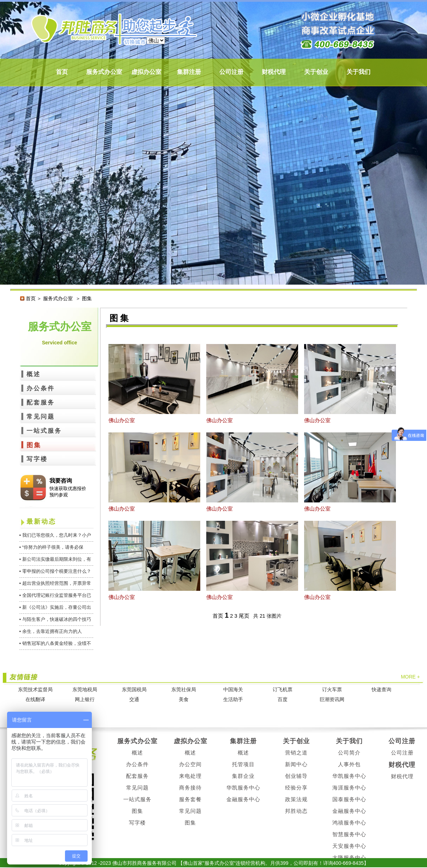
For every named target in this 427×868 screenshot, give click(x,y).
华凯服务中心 (243, 788)
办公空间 (190, 764)
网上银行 (85, 700)
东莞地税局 (85, 690)
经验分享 (296, 788)
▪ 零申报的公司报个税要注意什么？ (55, 571)
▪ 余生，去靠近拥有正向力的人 (51, 631)
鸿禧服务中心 (349, 823)
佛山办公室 (122, 420)
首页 (62, 72)
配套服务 (41, 403)
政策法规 (296, 799)
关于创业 (316, 72)
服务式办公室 (104, 72)
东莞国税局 (134, 690)
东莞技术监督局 (35, 690)
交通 (134, 700)
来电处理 (190, 776)
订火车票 (332, 690)
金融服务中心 (243, 799)
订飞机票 (283, 690)
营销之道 (296, 753)
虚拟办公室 (146, 72)
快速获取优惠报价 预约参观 (68, 492)
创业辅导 (296, 776)
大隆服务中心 (349, 858)
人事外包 (349, 764)
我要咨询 (61, 481)
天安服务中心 (349, 846)
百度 (283, 700)
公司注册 (231, 72)
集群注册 (189, 72)
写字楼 (37, 459)
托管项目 (243, 764)
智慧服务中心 (349, 834)
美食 (184, 700)
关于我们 (358, 72)
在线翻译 (35, 700)
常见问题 (41, 417)
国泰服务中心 (349, 799)
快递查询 (381, 690)
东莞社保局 (184, 690)
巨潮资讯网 (332, 700)
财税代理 (274, 72)
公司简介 (349, 753)
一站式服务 (44, 431)
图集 (34, 445)
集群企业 (243, 776)
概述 (34, 374)
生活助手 (233, 700)
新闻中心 (296, 764)
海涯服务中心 (349, 788)
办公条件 (41, 388)
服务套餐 (190, 799)
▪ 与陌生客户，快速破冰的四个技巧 (55, 619)
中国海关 (233, 690)
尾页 (244, 616)
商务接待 (190, 788)
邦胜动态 (296, 811)
